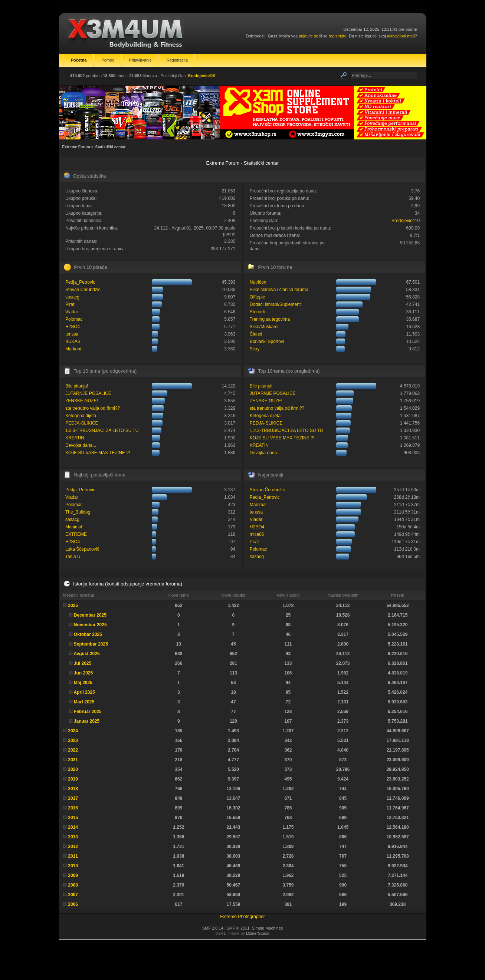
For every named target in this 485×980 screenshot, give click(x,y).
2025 (73, 606)
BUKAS (73, 341)
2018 (73, 789)
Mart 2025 (84, 702)
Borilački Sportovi (267, 341)
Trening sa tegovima (270, 319)
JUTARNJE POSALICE (88, 393)
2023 (73, 740)
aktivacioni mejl (401, 36)
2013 (73, 837)
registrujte (338, 36)
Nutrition (258, 282)
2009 (73, 875)
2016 (73, 808)
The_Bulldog (78, 512)
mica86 (257, 534)
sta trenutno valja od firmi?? (93, 408)
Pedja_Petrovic (80, 282)
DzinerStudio (258, 933)
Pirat (70, 304)
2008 (73, 885)
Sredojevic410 (202, 76)
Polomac (74, 319)
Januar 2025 (87, 721)
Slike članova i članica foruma (279, 290)
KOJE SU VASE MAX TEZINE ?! (98, 453)
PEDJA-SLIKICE (82, 423)
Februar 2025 (88, 712)
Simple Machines (268, 928)
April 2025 (84, 692)
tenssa (72, 334)
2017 (73, 798)
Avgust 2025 (86, 654)
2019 (73, 779)
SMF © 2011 (238, 928)
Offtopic (257, 297)
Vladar (72, 312)
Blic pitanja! (77, 386)
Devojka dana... (81, 445)
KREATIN (75, 438)
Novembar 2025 (90, 625)
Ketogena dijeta (81, 416)
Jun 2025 (83, 673)
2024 (73, 731)
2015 (73, 818)
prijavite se (309, 36)
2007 (73, 895)
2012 (73, 847)
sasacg (72, 297)
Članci (256, 334)
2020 (73, 769)
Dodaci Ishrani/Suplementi (276, 304)
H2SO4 (73, 327)
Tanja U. (73, 557)
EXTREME (76, 534)
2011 (73, 856)
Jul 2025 (83, 663)
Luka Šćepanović (82, 549)
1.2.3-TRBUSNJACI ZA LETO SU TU (102, 430)
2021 (73, 760)
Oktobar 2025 (88, 634)
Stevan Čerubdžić (83, 290)
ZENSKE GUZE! (82, 401)
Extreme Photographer (242, 917)
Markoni (73, 349)
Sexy (255, 349)
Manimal (74, 527)
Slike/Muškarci (264, 327)
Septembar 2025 (91, 644)
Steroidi (257, 312)
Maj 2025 (83, 683)
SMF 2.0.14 (213, 928)
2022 (73, 750)
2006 (73, 904)
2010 (73, 866)
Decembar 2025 (90, 615)
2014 (73, 827)
